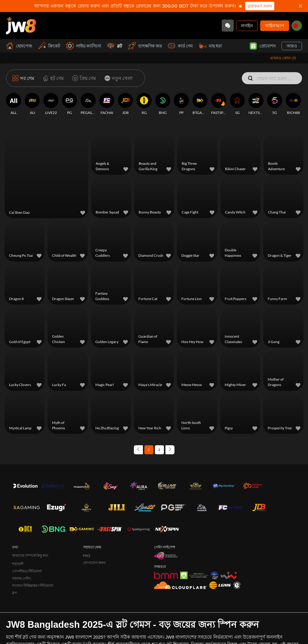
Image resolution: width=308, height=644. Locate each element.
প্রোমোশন (263, 46)
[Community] (228, 26)
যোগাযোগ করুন (94, 547)
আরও (292, 46)
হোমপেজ (19, 46)
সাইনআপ (275, 25)
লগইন (247, 25)
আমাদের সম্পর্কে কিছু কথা (30, 540)
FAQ (87, 540)
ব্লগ (14, 577)
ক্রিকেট (49, 46)
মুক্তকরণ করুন (260, 6)
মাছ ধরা (210, 46)
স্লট (115, 46)
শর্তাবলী (18, 548)
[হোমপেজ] (21, 26)
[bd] (297, 26)
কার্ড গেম (180, 46)
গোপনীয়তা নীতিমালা (27, 555)
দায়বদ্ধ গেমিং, (22, 562)
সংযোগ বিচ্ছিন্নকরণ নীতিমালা (33, 570)
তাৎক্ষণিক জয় (145, 46)
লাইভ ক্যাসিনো (84, 46)
